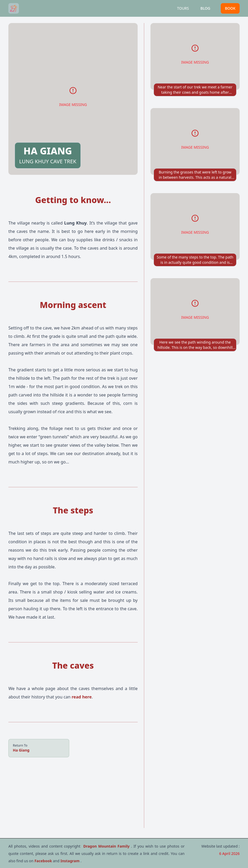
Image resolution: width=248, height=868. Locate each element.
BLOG (206, 8)
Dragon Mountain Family (107, 846)
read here (82, 697)
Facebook (44, 861)
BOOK (230, 8)
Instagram (70, 861)
